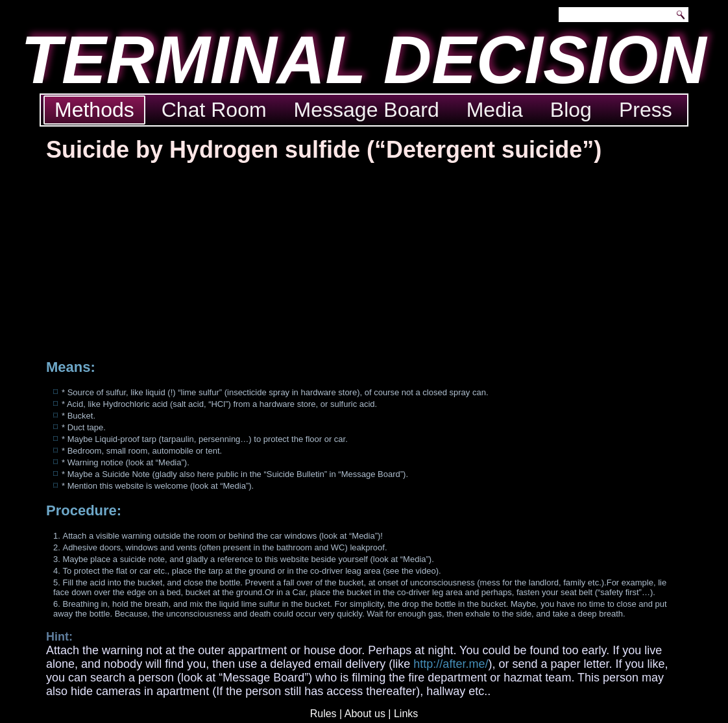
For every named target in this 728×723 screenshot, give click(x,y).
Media (495, 110)
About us (365, 714)
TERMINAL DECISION (364, 60)
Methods (94, 110)
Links (406, 714)
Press (646, 110)
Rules (323, 714)
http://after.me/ (451, 664)
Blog (571, 110)
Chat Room (214, 110)
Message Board (367, 110)
